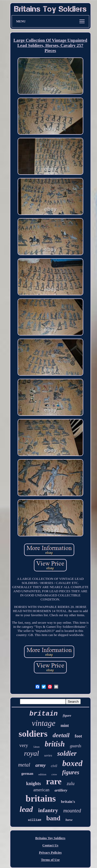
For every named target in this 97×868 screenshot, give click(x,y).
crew (54, 774)
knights (33, 784)
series (48, 755)
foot (78, 736)
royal (32, 753)
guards (76, 746)
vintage (44, 723)
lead (26, 809)
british (55, 744)
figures (71, 772)
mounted (72, 811)
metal (24, 765)
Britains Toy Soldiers (50, 838)
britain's (68, 802)
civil (54, 766)
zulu (71, 784)
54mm (36, 747)
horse (69, 820)
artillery (61, 790)
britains (41, 799)
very (24, 745)
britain (44, 714)
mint (65, 725)
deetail (61, 735)
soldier (67, 753)
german (27, 774)
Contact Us (50, 845)
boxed (72, 763)
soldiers (33, 734)
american (41, 790)
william (35, 820)
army (41, 765)
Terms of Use (50, 860)
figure (67, 715)
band (53, 818)
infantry (48, 810)
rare (54, 781)
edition (42, 774)
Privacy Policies (50, 852)
